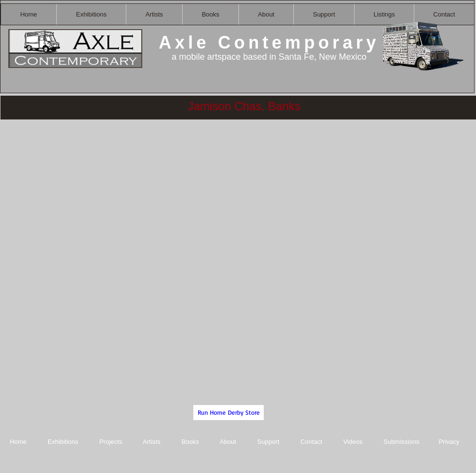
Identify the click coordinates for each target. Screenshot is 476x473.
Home (18, 442)
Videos (353, 442)
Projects (110, 442)
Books (190, 442)
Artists (152, 442)
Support (269, 442)
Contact (312, 442)
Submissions (401, 442)
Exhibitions (63, 442)
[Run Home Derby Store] (229, 413)
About (229, 442)
